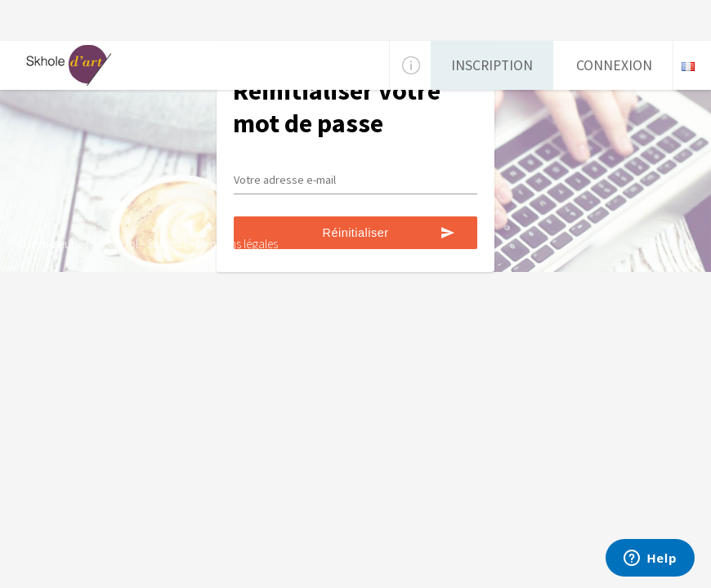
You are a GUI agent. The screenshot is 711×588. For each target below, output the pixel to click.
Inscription (492, 65)
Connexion (614, 65)
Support (167, 244)
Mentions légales (237, 244)
